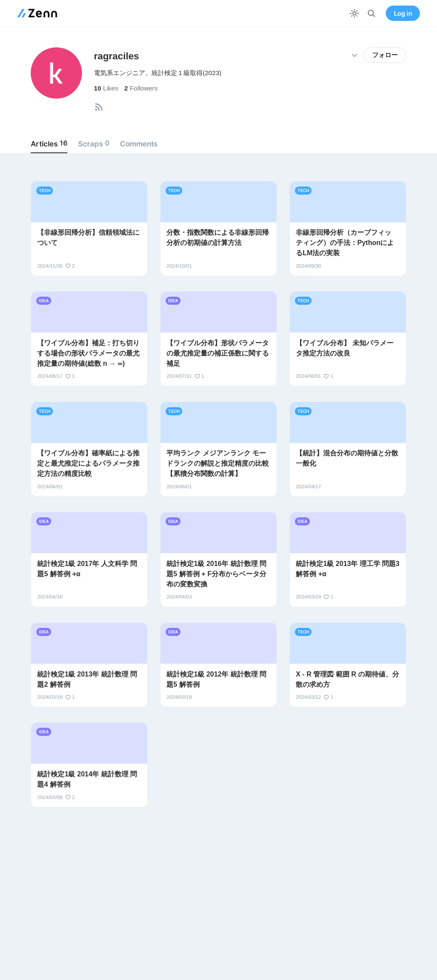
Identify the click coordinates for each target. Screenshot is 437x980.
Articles (49, 143)
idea (44, 300)
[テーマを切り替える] (354, 13)
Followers (141, 88)
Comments (139, 144)
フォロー (385, 55)
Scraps (94, 143)
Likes (106, 88)
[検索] (371, 13)
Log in (403, 13)
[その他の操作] (354, 55)
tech (45, 190)
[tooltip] (99, 107)
